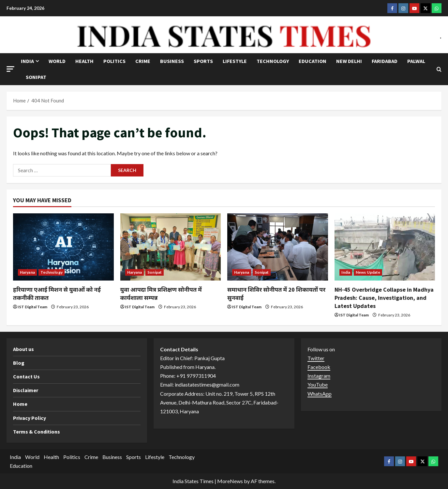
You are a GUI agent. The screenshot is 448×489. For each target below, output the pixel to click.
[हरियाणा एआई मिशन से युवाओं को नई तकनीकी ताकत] (63, 247)
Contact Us (26, 376)
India (27, 61)
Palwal (416, 61)
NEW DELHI (349, 61)
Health (84, 61)
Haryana (27, 272)
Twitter (316, 358)
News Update (368, 272)
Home (20, 404)
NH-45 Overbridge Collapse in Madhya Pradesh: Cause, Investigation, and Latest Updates (384, 298)
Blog (19, 363)
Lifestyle (235, 61)
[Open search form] (439, 69)
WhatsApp (320, 394)
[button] (10, 69)
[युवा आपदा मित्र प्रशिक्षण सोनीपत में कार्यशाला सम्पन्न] (171, 247)
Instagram (319, 376)
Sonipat (36, 77)
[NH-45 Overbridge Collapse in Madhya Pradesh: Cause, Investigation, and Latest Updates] (385, 247)
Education (313, 61)
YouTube (318, 384)
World (57, 61)
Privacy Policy (30, 418)
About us (23, 349)
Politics (114, 61)
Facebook (319, 367)
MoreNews (230, 481)
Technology (273, 61)
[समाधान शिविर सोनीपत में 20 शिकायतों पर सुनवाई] (278, 247)
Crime (143, 61)
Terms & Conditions (37, 432)
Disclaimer (26, 390)
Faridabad (385, 61)
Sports (203, 61)
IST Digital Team (32, 307)
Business (172, 61)
